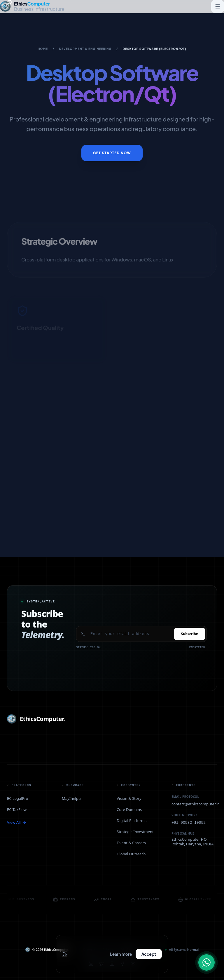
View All (17, 822)
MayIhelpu (71, 798)
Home (43, 49)
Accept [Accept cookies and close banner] (149, 954)
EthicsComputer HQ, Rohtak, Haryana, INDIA (193, 842)
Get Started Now (112, 153)
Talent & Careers (131, 843)
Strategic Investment (135, 832)
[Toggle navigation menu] (218, 6)
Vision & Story (129, 798)
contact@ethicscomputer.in (196, 804)
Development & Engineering (85, 49)
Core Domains (129, 809)
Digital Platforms (132, 821)
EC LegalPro (17, 798)
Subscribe (190, 634)
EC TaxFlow (17, 809)
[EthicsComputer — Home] (32, 6)
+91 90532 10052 (189, 823)
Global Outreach (131, 854)
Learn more (121, 954)
